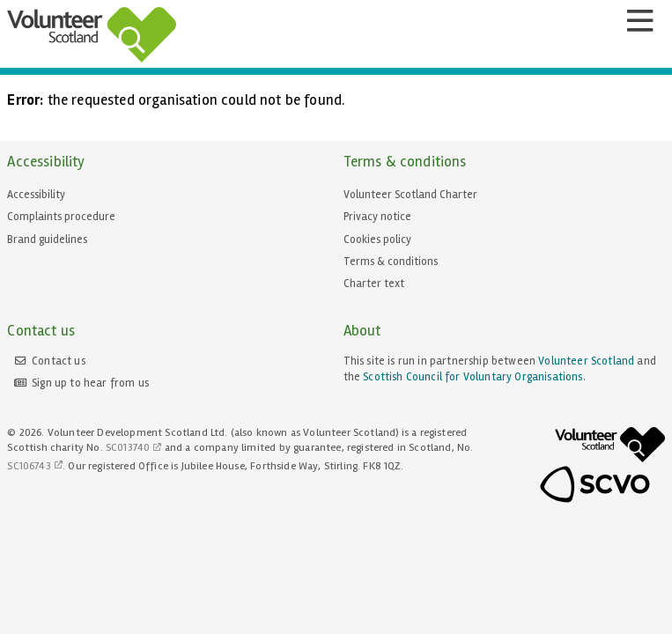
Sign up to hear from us (90, 383)
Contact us (59, 361)
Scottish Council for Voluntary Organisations (473, 377)
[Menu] (639, 21)
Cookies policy (377, 240)
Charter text (374, 284)
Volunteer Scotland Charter (410, 195)
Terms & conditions (391, 262)
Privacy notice (377, 217)
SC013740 (128, 448)
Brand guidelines (47, 240)
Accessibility (36, 195)
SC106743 (29, 466)
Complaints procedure (61, 217)
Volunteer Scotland (586, 361)
